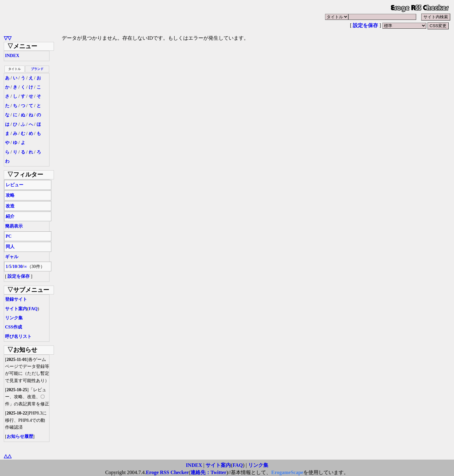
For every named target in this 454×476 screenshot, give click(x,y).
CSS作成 (14, 327)
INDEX (12, 56)
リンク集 (14, 318)
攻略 (10, 195)
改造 (10, 206)
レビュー (15, 185)
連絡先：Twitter (208, 472)
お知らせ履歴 (20, 436)
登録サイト (16, 299)
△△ (8, 456)
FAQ (33, 309)
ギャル (12, 257)
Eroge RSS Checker (167, 472)
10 (15, 267)
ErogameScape (287, 472)
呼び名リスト (18, 337)
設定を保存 (365, 25)
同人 (10, 247)
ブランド (37, 69)
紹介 (10, 216)
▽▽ (8, 38)
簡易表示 (14, 226)
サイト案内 (16, 309)
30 (20, 267)
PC (9, 236)
